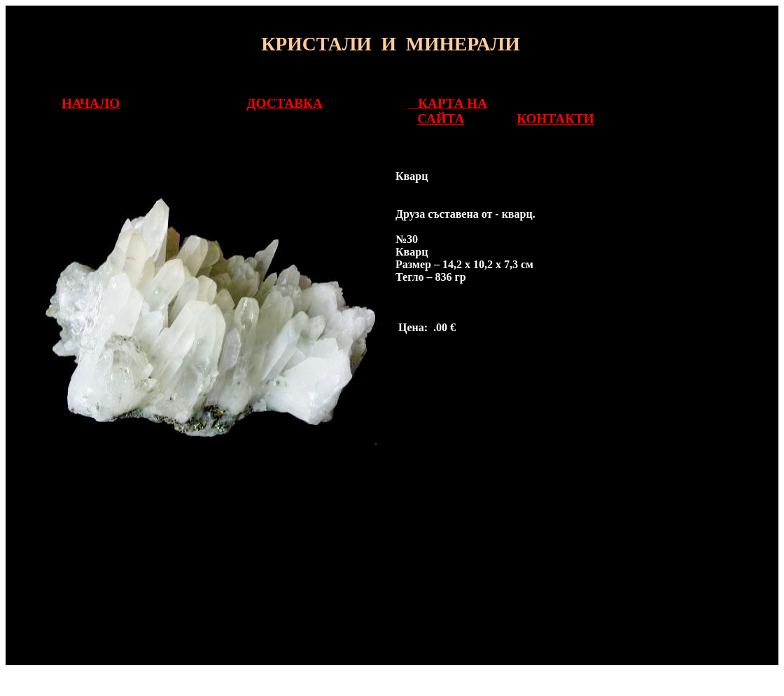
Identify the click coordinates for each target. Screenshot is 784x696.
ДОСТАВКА (284, 103)
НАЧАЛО (91, 103)
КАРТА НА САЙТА (448, 111)
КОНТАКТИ (555, 119)
